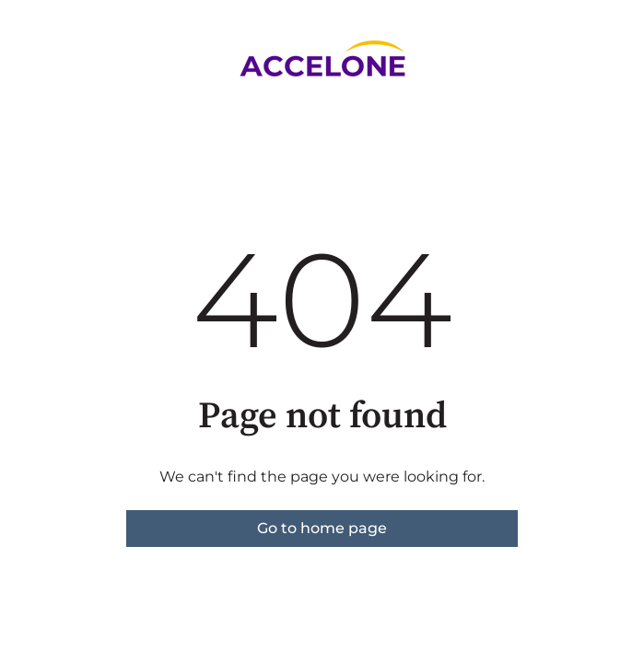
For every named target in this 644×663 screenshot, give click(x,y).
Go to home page (322, 528)
